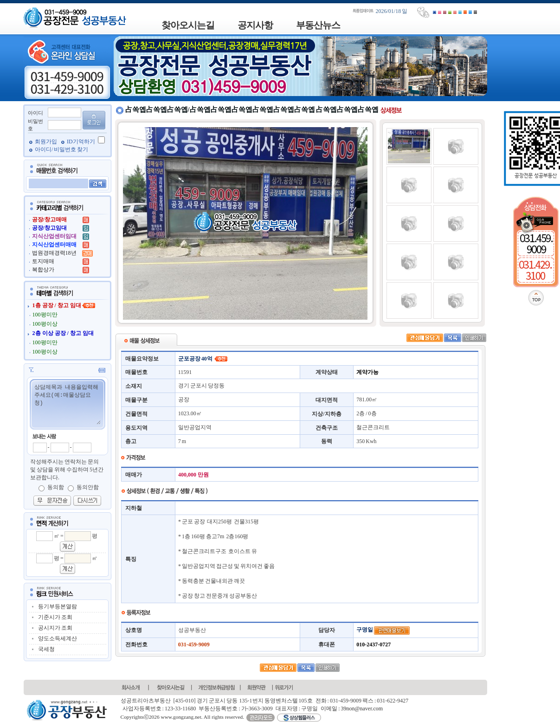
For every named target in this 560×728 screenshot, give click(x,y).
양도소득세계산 (58, 638)
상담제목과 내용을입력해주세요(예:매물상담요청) (67, 404)
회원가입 (46, 142)
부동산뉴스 (318, 25)
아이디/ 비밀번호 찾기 (61, 149)
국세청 (46, 649)
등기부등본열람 (58, 606)
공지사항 (255, 25)
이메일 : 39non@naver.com (352, 709)
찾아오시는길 (188, 25)
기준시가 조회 (55, 617)
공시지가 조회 (55, 628)
